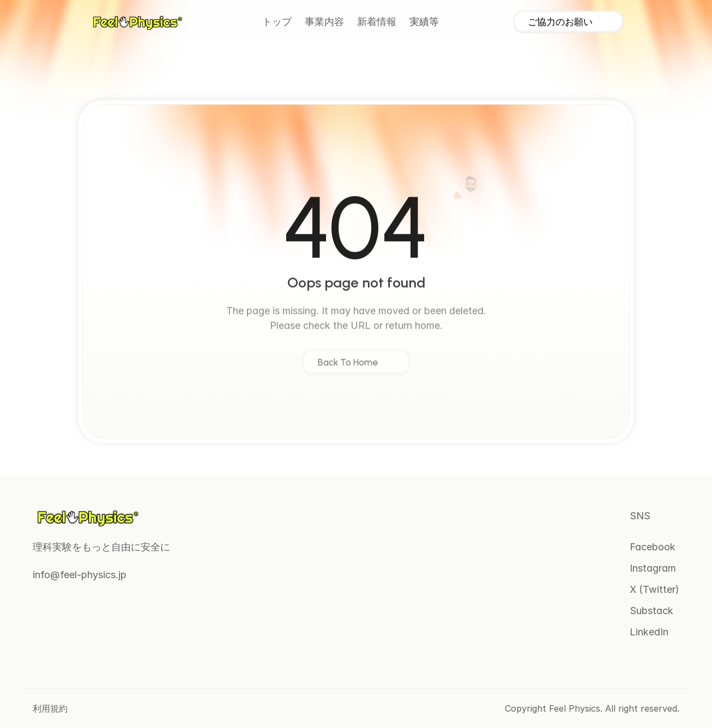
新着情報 (377, 22)
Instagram (653, 568)
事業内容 (324, 22)
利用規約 (50, 708)
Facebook (653, 547)
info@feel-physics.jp (80, 575)
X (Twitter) (654, 589)
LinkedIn (649, 632)
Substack (651, 611)
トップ (277, 22)
